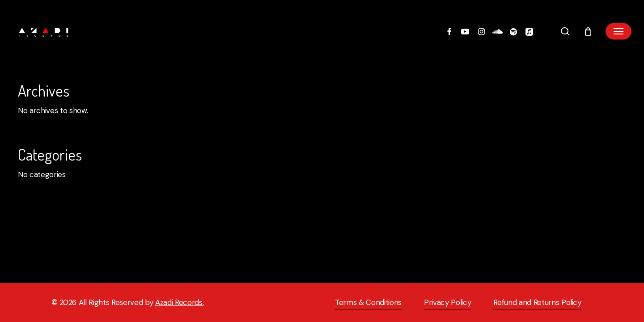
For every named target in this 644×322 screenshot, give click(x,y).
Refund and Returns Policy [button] (537, 302)
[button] (619, 32)
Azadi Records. (179, 302)
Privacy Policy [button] (447, 302)
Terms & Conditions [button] (368, 302)
